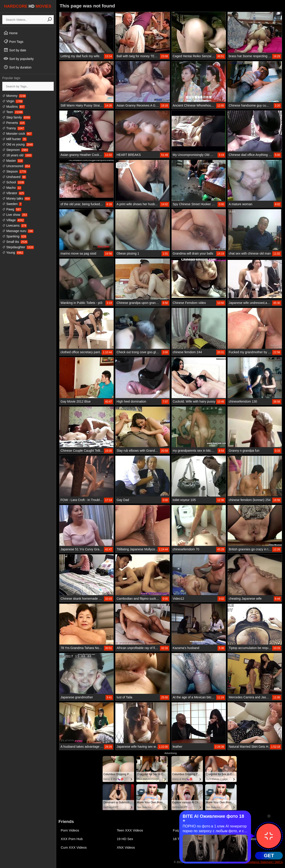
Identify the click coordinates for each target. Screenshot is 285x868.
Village (13, 220)
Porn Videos (70, 830)
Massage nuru (18, 231)
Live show (15, 215)
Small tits (15, 242)
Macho (12, 188)
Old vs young (18, 144)
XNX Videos (126, 847)
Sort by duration (17, 67)
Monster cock (17, 134)
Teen (13, 112)
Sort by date (15, 50)
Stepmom (15, 150)
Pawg (12, 209)
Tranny (13, 128)
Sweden (12, 204)
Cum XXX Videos (74, 847)
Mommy (14, 96)
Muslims (14, 107)
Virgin (13, 101)
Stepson (14, 171)
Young (13, 253)
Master (13, 161)
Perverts (14, 123)
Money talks (16, 198)
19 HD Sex (125, 839)
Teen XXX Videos (130, 830)
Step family (16, 117)
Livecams (15, 226)
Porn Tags (13, 41)
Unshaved (14, 177)
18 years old (17, 155)
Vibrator (13, 193)
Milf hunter (15, 139)
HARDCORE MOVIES (28, 6)
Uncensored (16, 166)
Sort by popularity (19, 59)
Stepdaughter (18, 247)
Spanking (14, 236)
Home (10, 33)
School (13, 182)
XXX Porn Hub (72, 839)
